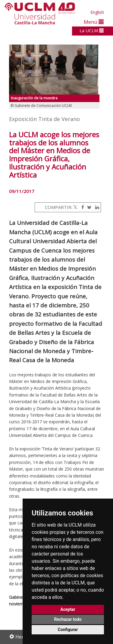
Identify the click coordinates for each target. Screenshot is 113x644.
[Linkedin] (96, 207)
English (97, 12)
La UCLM (92, 30)
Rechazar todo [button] (68, 619)
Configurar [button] (68, 630)
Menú (94, 22)
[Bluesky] (88, 207)
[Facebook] (81, 207)
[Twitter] (75, 207)
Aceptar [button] (68, 609)
